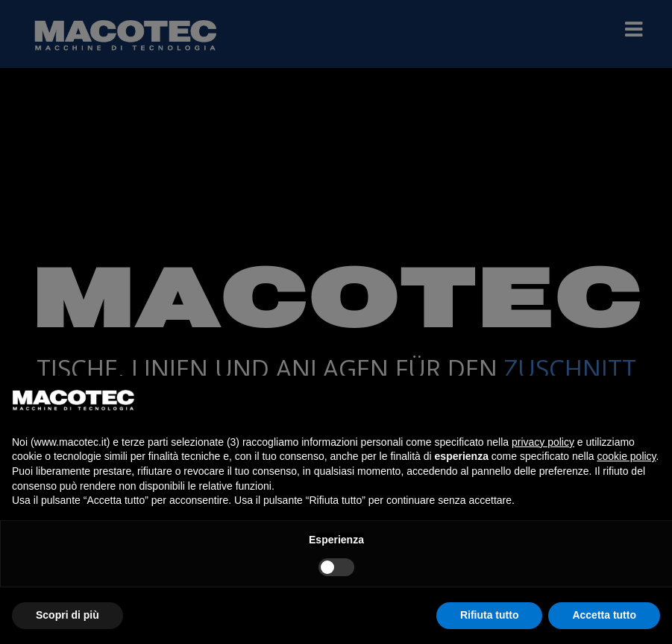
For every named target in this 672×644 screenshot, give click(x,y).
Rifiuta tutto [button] (490, 615)
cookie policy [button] (626, 456)
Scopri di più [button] (67, 615)
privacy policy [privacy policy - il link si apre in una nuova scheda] (543, 442)
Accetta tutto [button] (604, 615)
